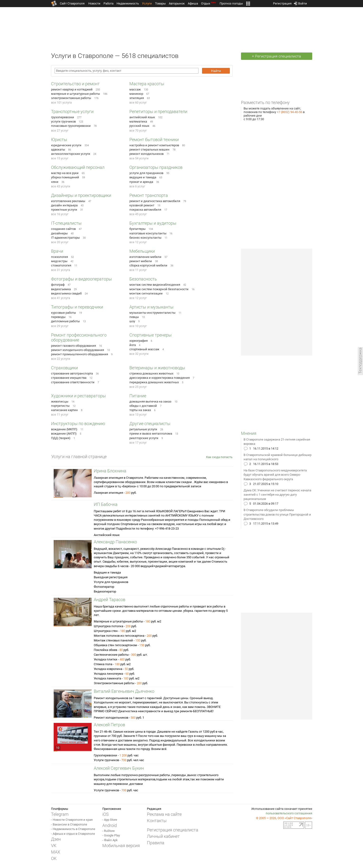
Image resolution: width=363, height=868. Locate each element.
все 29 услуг (60, 326)
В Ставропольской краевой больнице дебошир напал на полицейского (278, 457)
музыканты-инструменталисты (152, 313)
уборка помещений (65, 177)
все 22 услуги (61, 359)
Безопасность (143, 279)
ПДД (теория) (61, 438)
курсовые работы (64, 313)
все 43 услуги (61, 186)
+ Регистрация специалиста (276, 56)
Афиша (193, 3)
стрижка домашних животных (151, 373)
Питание (138, 396)
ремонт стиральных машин (149, 149)
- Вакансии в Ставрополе (69, 824)
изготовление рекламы (68, 201)
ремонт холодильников (146, 154)
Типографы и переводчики (77, 307)
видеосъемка (61, 289)
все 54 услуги (139, 158)
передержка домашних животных (154, 382)
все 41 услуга (61, 298)
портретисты (60, 406)
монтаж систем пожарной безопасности (159, 289)
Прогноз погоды (231, 3)
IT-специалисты (66, 223)
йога (133, 345)
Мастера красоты (147, 84)
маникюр (136, 94)
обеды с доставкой (143, 406)
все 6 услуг (137, 186)
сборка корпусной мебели (148, 265)
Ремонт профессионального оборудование (79, 337)
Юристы (59, 140)
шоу (132, 321)
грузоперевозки (63, 117)
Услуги (147, 3)
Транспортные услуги (72, 111)
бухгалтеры (137, 229)
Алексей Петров (109, 725)
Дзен (56, 839)
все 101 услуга (61, 102)
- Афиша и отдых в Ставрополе (73, 834)
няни (55, 182)
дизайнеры (59, 233)
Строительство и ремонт (75, 84)
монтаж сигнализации (146, 293)
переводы (58, 317)
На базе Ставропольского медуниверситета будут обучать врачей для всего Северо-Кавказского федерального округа (275, 475)
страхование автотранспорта (72, 373)
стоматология (61, 265)
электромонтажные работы (71, 98)
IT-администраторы (65, 238)
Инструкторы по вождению (78, 424)
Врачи (57, 251)
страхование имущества (69, 378)
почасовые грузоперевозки (71, 126)
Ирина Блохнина (110, 471)
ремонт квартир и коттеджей (72, 89)
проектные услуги (64, 210)
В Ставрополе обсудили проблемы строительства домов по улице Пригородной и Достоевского (277, 514)
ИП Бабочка (106, 504)
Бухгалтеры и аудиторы (153, 223)
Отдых (209, 3)
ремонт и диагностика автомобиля (155, 201)
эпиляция (137, 98)
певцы (134, 317)
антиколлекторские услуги (71, 154)
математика (138, 121)
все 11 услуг (138, 270)
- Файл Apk (110, 840)
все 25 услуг (138, 387)
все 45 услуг (138, 214)
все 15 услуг (60, 158)
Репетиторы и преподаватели (158, 111)
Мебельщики (142, 251)
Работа (108, 3)
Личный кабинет (163, 836)
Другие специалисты (150, 424)
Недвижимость (128, 3)
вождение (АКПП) (64, 434)
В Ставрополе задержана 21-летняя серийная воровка (277, 442)
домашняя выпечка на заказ (150, 401)
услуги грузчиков (63, 121)
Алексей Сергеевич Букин (119, 768)
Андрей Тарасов (110, 600)
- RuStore (108, 831)
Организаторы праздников (156, 167)
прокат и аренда (141, 182)
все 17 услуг (138, 443)
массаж (135, 89)
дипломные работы (65, 321)
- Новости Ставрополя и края (72, 820)
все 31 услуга (61, 270)
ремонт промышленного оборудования (80, 354)
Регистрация (282, 2)
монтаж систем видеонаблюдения (155, 285)
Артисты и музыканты (151, 307)
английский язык (142, 117)
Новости (94, 3)
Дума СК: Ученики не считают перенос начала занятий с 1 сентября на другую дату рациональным (277, 495)
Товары (160, 3)
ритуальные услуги (143, 429)
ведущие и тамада (143, 177)
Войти (300, 2)
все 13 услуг (138, 415)
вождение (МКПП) (64, 429)
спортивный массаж (144, 349)
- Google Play (111, 835)
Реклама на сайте (164, 814)
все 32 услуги (139, 354)
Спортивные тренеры (151, 335)
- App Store (110, 820)
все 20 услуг (60, 242)
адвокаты (58, 149)
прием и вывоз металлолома (151, 434)
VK (54, 846)
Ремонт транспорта (149, 195)
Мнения (249, 433)
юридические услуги (66, 145)
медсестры (59, 261)
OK (54, 858)
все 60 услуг (138, 102)
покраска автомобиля (145, 210)
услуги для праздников (146, 173)
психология (59, 257)
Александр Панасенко (115, 542)
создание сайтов (63, 229)
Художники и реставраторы (78, 396)
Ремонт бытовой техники (154, 140)
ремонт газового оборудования (73, 346)
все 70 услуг (138, 130)
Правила (156, 843)
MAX (56, 852)
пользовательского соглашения (289, 813)
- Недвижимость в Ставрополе (73, 829)
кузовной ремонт (142, 205)
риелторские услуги (144, 438)
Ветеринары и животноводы (157, 368)
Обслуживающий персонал (78, 167)
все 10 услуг (138, 326)
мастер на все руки (65, 173)
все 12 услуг (138, 242)
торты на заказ (140, 410)
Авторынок (177, 3)
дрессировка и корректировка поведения (160, 378)
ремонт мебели (141, 261)
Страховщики (64, 368)
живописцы (60, 401)
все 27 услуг (60, 130)
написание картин (64, 410)
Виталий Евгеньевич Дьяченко (124, 691)
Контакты (157, 821)
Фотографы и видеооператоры (81, 279)
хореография (139, 341)
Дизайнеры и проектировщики (81, 195)
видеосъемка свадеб (66, 293)
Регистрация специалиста (173, 830)
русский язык (139, 126)
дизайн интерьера (64, 205)
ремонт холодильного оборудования (78, 350)
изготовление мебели (145, 257)
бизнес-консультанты (145, 238)
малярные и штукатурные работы (75, 94)
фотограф (58, 285)
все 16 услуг (60, 214)
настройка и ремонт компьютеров (154, 145)
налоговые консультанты (148, 233)
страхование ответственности (73, 382)
